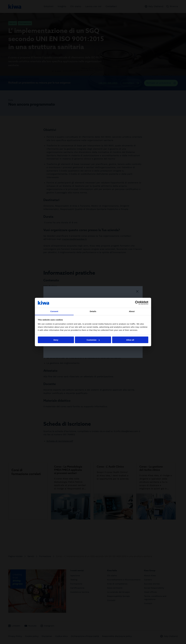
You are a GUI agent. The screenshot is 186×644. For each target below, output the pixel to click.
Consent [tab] (54, 311)
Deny (56, 340)
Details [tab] (93, 311)
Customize (93, 340)
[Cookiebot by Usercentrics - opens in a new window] (137, 303)
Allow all (130, 340)
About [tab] (132, 311)
